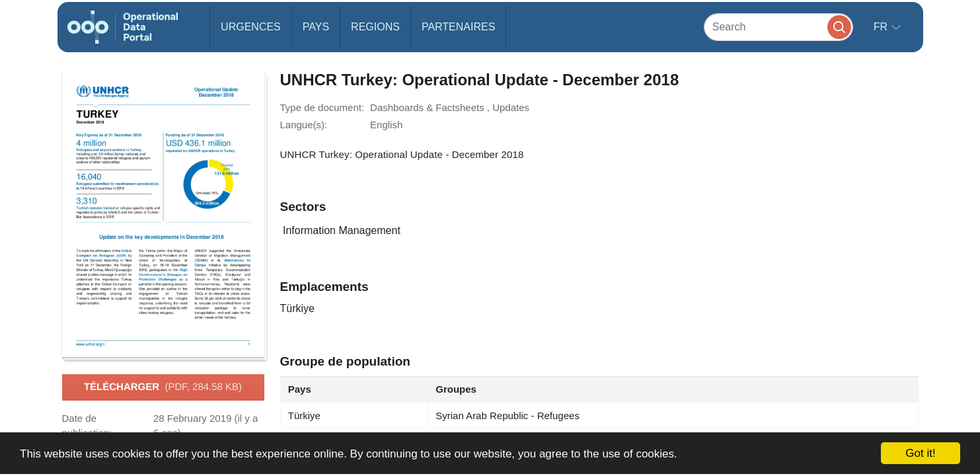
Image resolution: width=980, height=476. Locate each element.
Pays (316, 27)
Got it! (920, 453)
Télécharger (163, 387)
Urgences (251, 27)
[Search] (778, 27)
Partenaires (458, 27)
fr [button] (882, 27)
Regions (375, 27)
